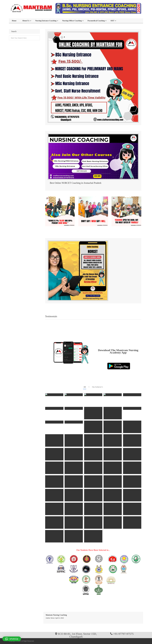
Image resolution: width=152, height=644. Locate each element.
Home (14, 21)
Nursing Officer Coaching (72, 21)
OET (112, 21)
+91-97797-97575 (123, 634)
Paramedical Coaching (96, 21)
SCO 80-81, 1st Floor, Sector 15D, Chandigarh (77, 635)
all (85, 387)
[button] (12, 639)
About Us (26, 21)
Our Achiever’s (97, 387)
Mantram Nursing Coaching (56, 615)
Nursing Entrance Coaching (46, 21)
